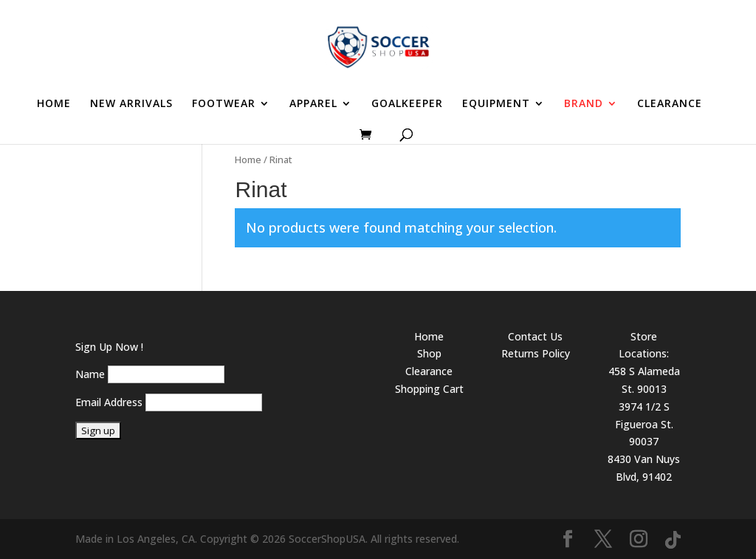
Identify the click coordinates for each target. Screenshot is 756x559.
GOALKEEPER (407, 104)
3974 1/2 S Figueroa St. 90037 (644, 424)
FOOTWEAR (224, 104)
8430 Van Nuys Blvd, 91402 (644, 468)
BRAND (584, 104)
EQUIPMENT (496, 104)
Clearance (429, 371)
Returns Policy (536, 353)
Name (90, 374)
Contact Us (535, 336)
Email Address (109, 402)
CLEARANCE (670, 104)
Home (248, 160)
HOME (54, 104)
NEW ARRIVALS (131, 104)
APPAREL (313, 104)
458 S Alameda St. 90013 (644, 380)
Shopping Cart (429, 389)
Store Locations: (644, 345)
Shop (429, 353)
